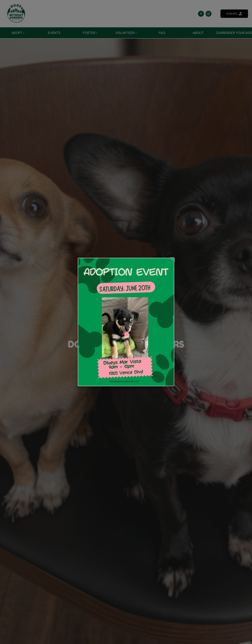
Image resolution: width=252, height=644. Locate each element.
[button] (172, 260)
